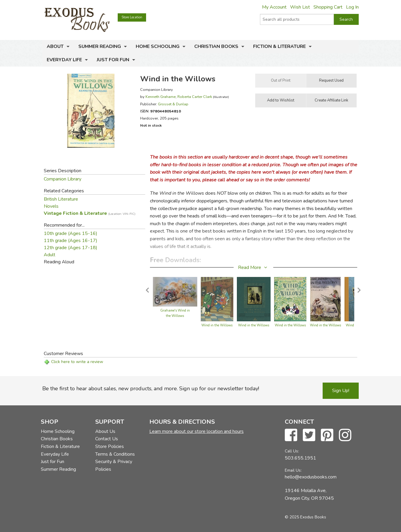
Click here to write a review (77, 362)
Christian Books (216, 46)
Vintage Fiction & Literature (90, 213)
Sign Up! (341, 391)
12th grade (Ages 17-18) (71, 248)
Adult (50, 255)
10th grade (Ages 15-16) (71, 233)
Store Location (132, 17)
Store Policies (110, 446)
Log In (352, 7)
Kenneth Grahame (161, 97)
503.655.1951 (300, 458)
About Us (105, 431)
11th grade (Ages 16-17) (71, 241)
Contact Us (107, 439)
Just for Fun (113, 60)
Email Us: (293, 470)
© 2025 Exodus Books (305, 517)
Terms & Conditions (115, 454)
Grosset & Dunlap (173, 104)
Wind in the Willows (217, 325)
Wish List (300, 7)
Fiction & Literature (279, 46)
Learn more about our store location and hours (197, 431)
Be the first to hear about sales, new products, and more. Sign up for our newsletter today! (151, 388)
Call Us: (292, 451)
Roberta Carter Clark (195, 97)
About (55, 46)
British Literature (61, 199)
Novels (51, 206)
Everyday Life (64, 60)
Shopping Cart (328, 7)
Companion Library (63, 179)
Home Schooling (158, 46)
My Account (274, 7)
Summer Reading (100, 46)
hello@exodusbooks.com (311, 477)
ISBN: (161, 111)
